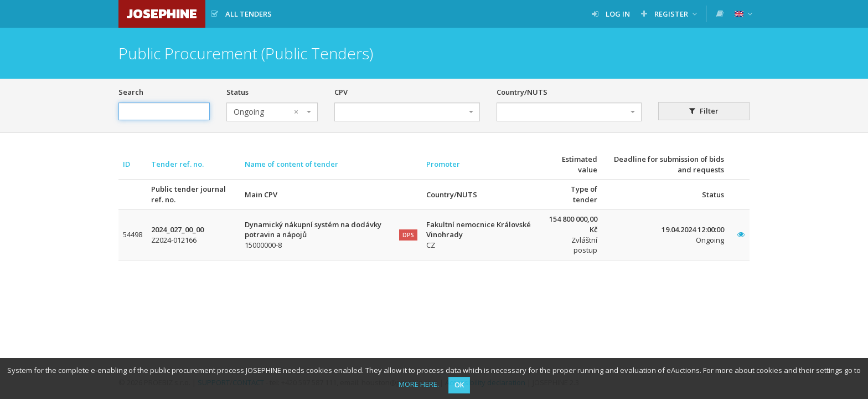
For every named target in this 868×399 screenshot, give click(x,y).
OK (459, 385)
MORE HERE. (419, 384)
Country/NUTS (522, 92)
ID (126, 164)
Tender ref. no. (177, 164)
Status (237, 92)
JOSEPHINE (162, 14)
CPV (341, 92)
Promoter (443, 164)
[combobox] (272, 112)
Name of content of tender (291, 164)
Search (131, 92)
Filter (704, 111)
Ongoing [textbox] (266, 112)
